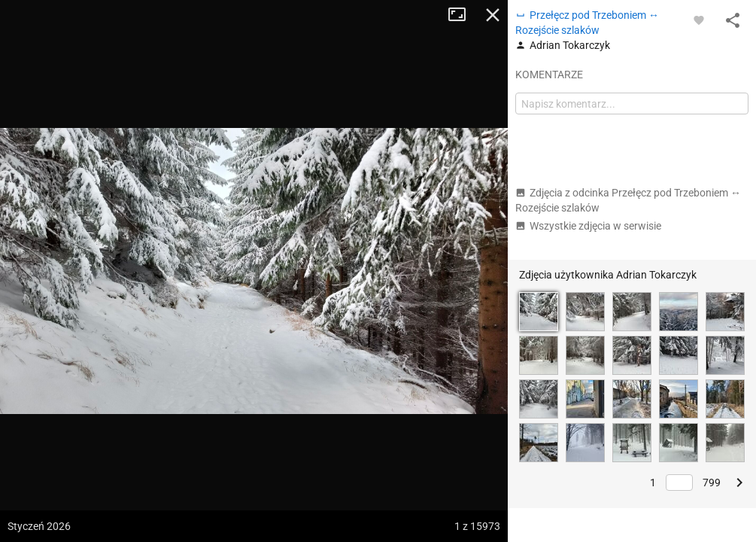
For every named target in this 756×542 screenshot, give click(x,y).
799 (712, 483)
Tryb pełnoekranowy (463, 15)
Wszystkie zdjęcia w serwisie (588, 226)
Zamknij (493, 15)
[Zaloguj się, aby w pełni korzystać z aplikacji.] (699, 20)
